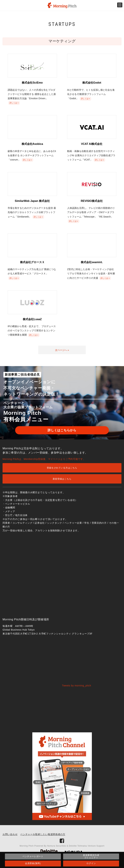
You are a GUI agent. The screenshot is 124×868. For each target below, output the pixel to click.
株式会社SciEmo (32, 83)
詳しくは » (14, 103)
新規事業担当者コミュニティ (91, 856)
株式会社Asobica (32, 144)
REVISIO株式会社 (92, 201)
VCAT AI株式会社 (92, 144)
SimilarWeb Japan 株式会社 (32, 201)
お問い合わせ (10, 834)
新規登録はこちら (62, 479)
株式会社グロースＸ (32, 262)
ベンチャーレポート (33, 856)
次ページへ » (62, 350)
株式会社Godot (92, 83)
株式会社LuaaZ (32, 319)
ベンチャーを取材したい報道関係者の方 (43, 834)
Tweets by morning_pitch (77, 686)
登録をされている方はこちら (62, 468)
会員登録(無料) (33, 863)
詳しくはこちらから (62, 430)
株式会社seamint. (92, 262)
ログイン (91, 863)
